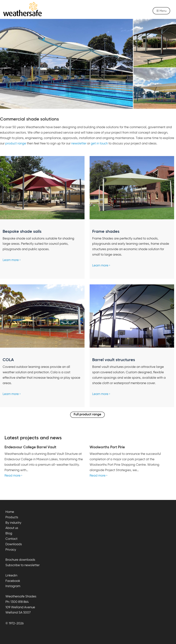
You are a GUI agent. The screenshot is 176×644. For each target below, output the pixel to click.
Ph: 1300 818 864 (17, 602)
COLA (8, 360)
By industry (13, 523)
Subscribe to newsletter (22, 565)
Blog (9, 534)
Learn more (11, 260)
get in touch (99, 144)
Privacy (11, 550)
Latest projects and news (33, 438)
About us (12, 528)
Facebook (13, 581)
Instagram (13, 586)
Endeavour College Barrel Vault (30, 447)
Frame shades (106, 232)
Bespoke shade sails (22, 232)
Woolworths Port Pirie (107, 447)
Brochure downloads (20, 560)
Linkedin (11, 576)
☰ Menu (161, 11)
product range (16, 144)
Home (10, 512)
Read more (12, 476)
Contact (11, 539)
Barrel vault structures (114, 360)
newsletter (79, 144)
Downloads (14, 544)
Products (12, 517)
